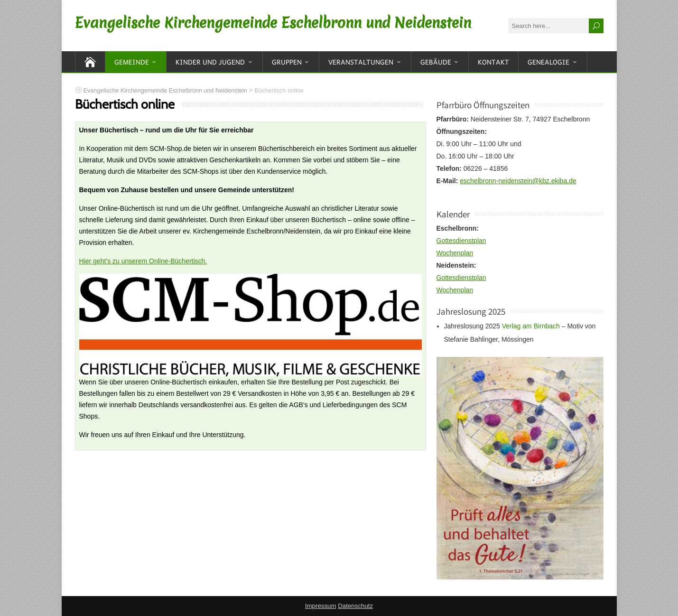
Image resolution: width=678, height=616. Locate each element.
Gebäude (436, 62)
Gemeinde (132, 62)
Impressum (321, 606)
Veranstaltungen (361, 62)
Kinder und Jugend (210, 62)
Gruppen (287, 62)
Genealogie (548, 62)
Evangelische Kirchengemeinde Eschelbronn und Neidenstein (273, 23)
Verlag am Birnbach (531, 326)
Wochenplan (455, 253)
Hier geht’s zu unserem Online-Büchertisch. (143, 261)
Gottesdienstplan (461, 241)
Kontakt (493, 62)
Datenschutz (355, 606)
